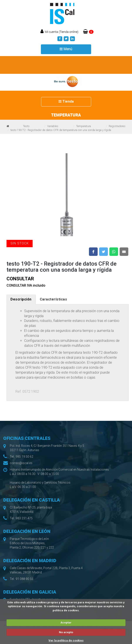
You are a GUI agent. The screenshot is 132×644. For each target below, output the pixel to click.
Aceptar (66, 622)
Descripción (21, 299)
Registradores (117, 126)
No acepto (66, 632)
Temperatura (84, 126)
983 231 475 (24, 518)
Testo (26, 126)
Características (53, 299)
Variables (53, 126)
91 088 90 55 (24, 579)
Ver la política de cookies (66, 640)
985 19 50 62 (24, 457)
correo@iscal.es (21, 463)
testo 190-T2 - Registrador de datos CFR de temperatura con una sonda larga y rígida (61, 130)
